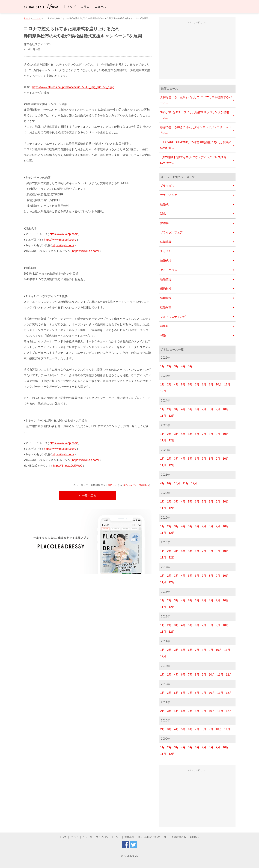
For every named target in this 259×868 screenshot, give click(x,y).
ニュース (100, 7)
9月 (211, 384)
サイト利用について (149, 837)
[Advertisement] (197, 51)
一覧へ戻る (89, 496)
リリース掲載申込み (175, 837)
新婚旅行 (166, 279)
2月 (169, 366)
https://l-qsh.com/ (63, 245)
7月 (197, 384)
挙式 (163, 214)
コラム (85, 7)
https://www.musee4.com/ (60, 240)
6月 (190, 384)
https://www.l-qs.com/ (86, 251)
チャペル (166, 251)
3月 (176, 366)
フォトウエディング (173, 317)
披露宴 (164, 223)
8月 (204, 384)
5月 (190, 366)
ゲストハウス (169, 270)
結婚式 (164, 204)
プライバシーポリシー (108, 837)
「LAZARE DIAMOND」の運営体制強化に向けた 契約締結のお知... (196, 145)
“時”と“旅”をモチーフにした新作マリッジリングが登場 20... (194, 115)
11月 (227, 384)
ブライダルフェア (171, 232)
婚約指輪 (166, 289)
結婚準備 (166, 242)
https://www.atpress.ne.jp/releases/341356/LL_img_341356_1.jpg (73, 87)
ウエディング (169, 195)
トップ (71, 7)
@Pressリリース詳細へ (136, 485)
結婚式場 (166, 261)
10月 (219, 384)
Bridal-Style (131, 856)
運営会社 (129, 837)
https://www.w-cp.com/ (64, 234)
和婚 (163, 335)
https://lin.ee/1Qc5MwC (68, 466)
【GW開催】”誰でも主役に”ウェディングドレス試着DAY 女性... (193, 160)
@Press (112, 485)
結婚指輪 (166, 298)
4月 (183, 366)
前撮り (164, 326)
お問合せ (195, 837)
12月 (163, 391)
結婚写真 (166, 307)
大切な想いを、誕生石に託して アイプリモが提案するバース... (196, 100)
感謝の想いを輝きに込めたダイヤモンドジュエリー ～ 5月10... (196, 130)
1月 (162, 366)
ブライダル (167, 186)
